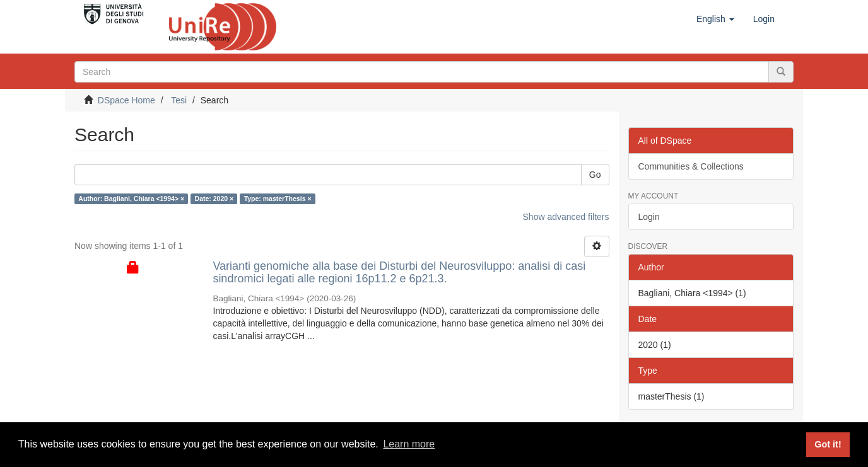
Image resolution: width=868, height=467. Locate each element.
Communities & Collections (691, 166)
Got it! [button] (828, 444)
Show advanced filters (566, 217)
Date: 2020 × (214, 199)
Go (595, 175)
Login (649, 217)
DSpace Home (126, 100)
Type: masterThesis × (278, 199)
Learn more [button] (409, 444)
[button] (715, 19)
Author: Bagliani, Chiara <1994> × (131, 199)
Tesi (179, 100)
